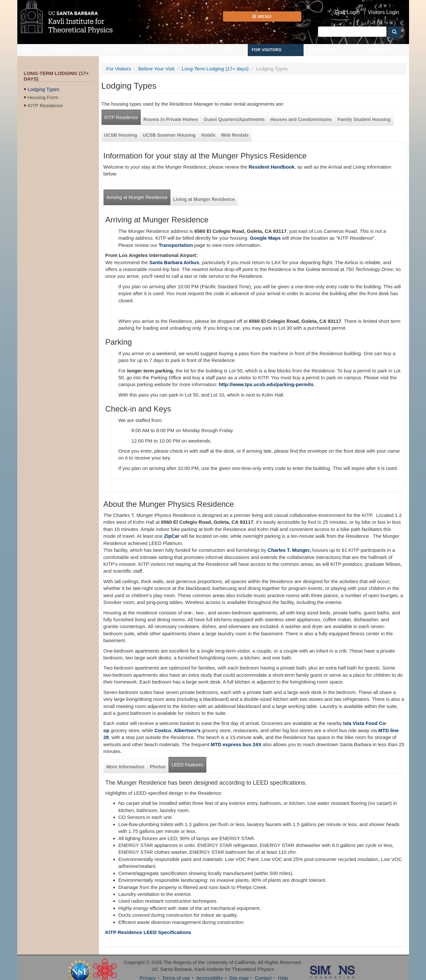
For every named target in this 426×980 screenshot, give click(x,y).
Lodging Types (44, 89)
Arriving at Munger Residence (137, 197)
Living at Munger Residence (204, 199)
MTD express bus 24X (236, 744)
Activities (112, 50)
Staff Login (347, 12)
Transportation (176, 245)
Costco (163, 730)
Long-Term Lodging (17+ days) (215, 69)
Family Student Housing (364, 119)
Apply (226, 50)
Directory (64, 50)
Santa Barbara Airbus (174, 262)
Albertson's (187, 730)
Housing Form (43, 97)
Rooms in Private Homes (171, 119)
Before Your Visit (157, 69)
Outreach (377, 50)
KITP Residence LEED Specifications (148, 932)
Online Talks (323, 50)
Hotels (208, 135)
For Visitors (267, 50)
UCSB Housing (121, 135)
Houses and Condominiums (301, 119)
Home (28, 50)
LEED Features (187, 765)
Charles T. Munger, (289, 550)
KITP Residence (45, 106)
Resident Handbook (271, 167)
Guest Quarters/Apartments (234, 119)
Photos (158, 767)
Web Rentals (235, 135)
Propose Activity (167, 50)
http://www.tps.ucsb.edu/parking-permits (266, 384)
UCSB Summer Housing (169, 135)
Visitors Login (384, 12)
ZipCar (172, 536)
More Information (125, 767)
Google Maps (265, 238)
